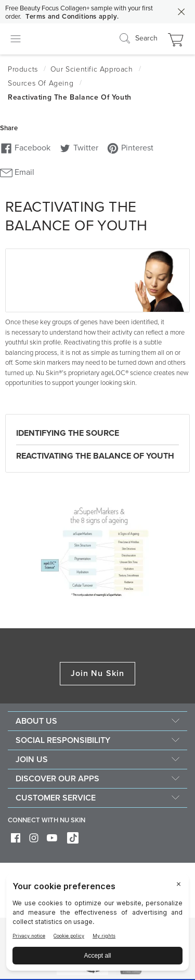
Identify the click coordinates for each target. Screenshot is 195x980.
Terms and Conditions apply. (72, 17)
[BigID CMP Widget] (97, 925)
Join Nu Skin (97, 673)
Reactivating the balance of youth (95, 456)
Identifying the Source (68, 433)
